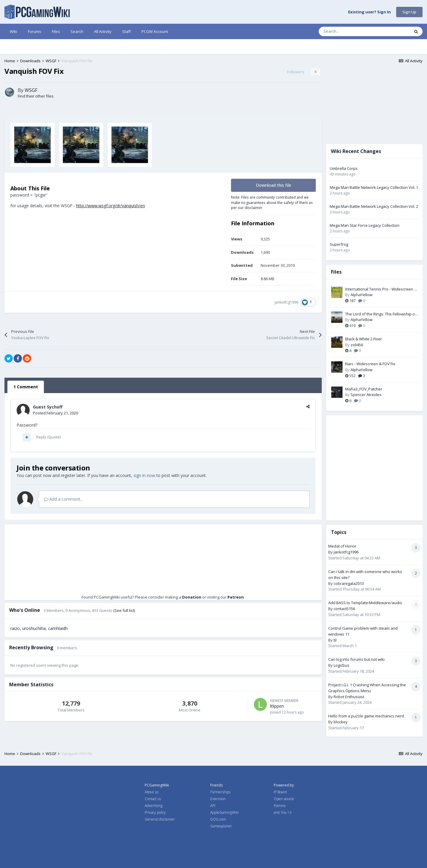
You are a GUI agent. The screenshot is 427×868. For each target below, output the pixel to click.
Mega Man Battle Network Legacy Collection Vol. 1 (374, 187)
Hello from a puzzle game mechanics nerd (366, 716)
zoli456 (357, 345)
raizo (15, 628)
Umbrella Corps (344, 168)
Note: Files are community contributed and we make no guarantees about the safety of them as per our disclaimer (272, 202)
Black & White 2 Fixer (364, 339)
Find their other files (36, 96)
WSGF (31, 90)
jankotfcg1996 (286, 302)
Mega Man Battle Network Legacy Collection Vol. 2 (374, 206)
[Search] (352, 31)
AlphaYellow (361, 295)
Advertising (154, 806)
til (335, 640)
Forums (35, 31)
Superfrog (339, 244)
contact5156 (344, 609)
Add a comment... (64, 499)
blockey (341, 722)
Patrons (280, 806)
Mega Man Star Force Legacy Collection (365, 225)
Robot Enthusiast (349, 697)
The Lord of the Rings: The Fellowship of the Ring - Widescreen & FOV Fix (381, 314)
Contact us (153, 799)
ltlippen (277, 706)
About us (152, 792)
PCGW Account (155, 31)
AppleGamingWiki (224, 812)
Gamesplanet (221, 826)
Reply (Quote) (48, 437)
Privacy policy (155, 812)
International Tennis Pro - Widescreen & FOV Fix (381, 289)
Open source (284, 799)
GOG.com (218, 819)
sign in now (144, 475)
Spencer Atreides (366, 395)
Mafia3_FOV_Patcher (364, 389)
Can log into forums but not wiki (356, 659)
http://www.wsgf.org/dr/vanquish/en (111, 206)
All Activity (103, 31)
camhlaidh (58, 628)
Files (56, 31)
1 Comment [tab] (26, 387)
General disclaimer (160, 819)
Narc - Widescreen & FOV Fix (370, 364)
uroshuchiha (34, 628)
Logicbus (341, 665)
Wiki (13, 31)
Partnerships (220, 792)
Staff (126, 31)
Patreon (236, 597)
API (213, 806)
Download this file (274, 185)
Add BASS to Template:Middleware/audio (365, 603)
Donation (192, 597)
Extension (218, 799)
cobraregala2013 (349, 583)
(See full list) (124, 610)
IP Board (280, 792)
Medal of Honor (342, 546)
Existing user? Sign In (369, 12)
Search (77, 31)
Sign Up (409, 12)
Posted (55, 413)
